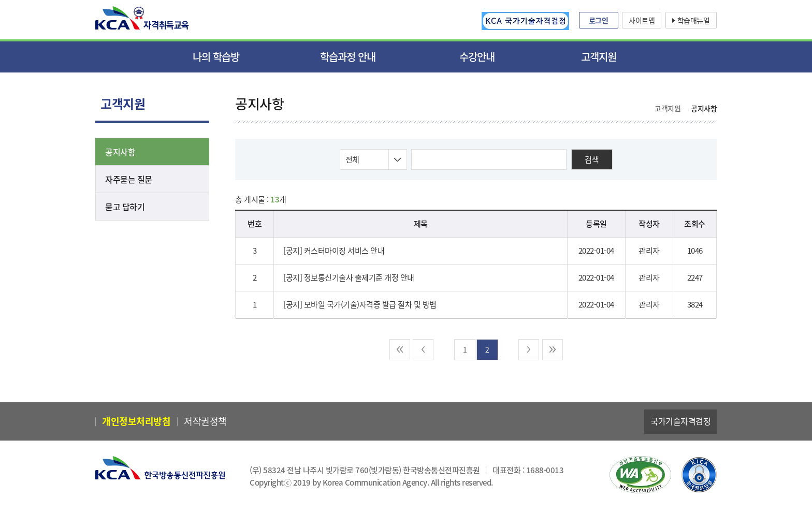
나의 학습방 (216, 57)
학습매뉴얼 (694, 20)
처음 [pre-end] (400, 350)
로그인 (599, 20)
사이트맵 (642, 20)
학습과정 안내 (348, 57)
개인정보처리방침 (136, 421)
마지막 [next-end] (553, 350)
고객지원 (599, 57)
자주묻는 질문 (129, 179)
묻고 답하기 (125, 207)
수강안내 (477, 57)
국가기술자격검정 (680, 421)
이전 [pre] (423, 350)
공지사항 (120, 152)
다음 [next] (529, 350)
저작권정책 (205, 421)
